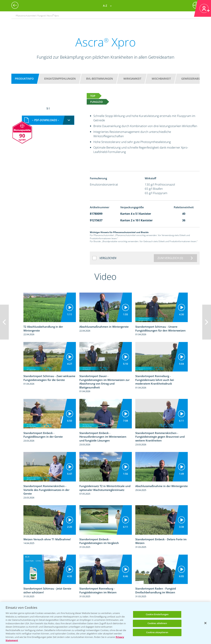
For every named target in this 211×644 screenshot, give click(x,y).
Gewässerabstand (194, 79)
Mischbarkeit (161, 79)
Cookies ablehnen (157, 623)
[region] (105, 623)
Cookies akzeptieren (157, 632)
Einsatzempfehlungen (60, 79)
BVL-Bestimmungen (100, 79)
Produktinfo (24, 79)
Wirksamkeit (132, 79)
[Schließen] (205, 623)
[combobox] (48, 120)
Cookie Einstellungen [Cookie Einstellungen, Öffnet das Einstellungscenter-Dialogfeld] (157, 614)
